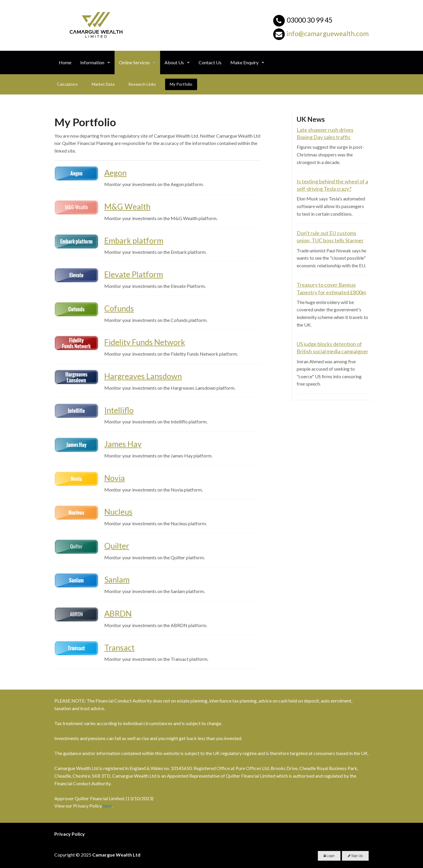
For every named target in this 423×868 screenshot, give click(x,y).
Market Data (103, 84)
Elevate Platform (134, 274)
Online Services (134, 62)
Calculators (67, 84)
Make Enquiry (244, 62)
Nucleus (118, 512)
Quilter (117, 546)
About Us (174, 62)
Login (329, 856)
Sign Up (355, 856)
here (107, 806)
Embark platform (134, 240)
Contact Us (210, 62)
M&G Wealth (127, 206)
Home (65, 62)
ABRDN (118, 613)
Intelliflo (119, 410)
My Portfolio (181, 84)
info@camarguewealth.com (328, 33)
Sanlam (117, 579)
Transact (119, 647)
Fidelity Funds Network (145, 342)
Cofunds (119, 308)
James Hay (123, 444)
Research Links (142, 84)
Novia (115, 478)
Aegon (115, 173)
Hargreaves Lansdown (143, 376)
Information (92, 62)
